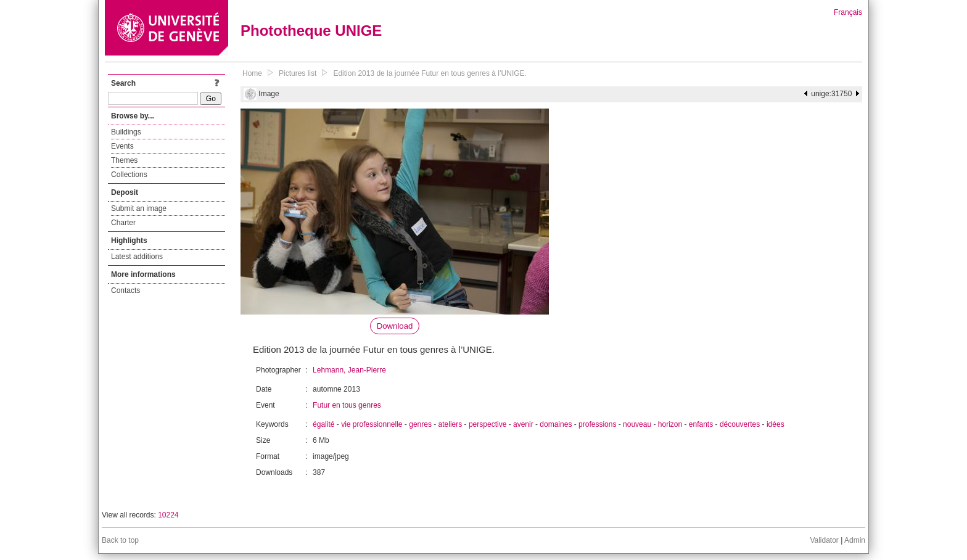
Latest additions (137, 257)
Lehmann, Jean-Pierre (349, 370)
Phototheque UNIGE (311, 31)
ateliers (451, 424)
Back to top (120, 540)
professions (597, 424)
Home (252, 73)
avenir (523, 424)
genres (420, 424)
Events (122, 146)
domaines (556, 424)
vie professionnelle (372, 424)
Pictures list (298, 73)
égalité (323, 424)
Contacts (126, 290)
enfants (701, 424)
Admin (855, 540)
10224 (168, 515)
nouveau (637, 424)
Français (848, 12)
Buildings (126, 132)
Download (395, 326)
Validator (824, 540)
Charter (123, 223)
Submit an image (139, 208)
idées (776, 424)
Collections (129, 175)
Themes (124, 160)
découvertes (740, 424)
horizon (670, 424)
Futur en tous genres (347, 405)
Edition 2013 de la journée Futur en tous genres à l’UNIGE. (430, 73)
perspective (488, 424)
